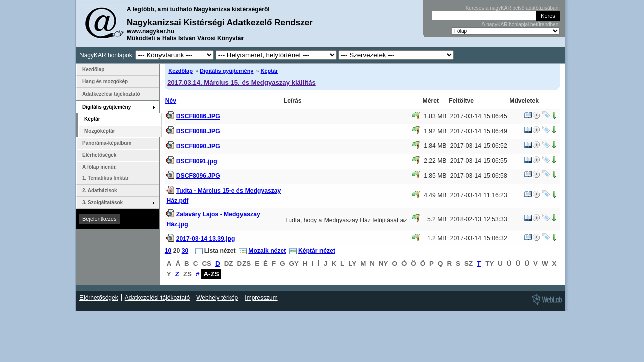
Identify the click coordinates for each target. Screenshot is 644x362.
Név (171, 101)
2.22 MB (435, 161)
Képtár (269, 71)
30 (185, 251)
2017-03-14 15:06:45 (479, 116)
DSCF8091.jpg (197, 161)
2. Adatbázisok (100, 190)
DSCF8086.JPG (198, 117)
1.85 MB (435, 176)
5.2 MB (437, 219)
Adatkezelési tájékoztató (111, 94)
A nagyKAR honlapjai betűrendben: (521, 24)
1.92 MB (435, 131)
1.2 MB (437, 238)
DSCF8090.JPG (198, 146)
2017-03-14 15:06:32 (479, 238)
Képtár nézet (317, 251)
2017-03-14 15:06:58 (479, 176)
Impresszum (261, 298)
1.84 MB (435, 146)
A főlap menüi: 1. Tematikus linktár (105, 173)
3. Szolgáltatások (102, 202)
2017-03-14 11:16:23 (479, 195)
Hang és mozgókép (105, 82)
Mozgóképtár (100, 131)
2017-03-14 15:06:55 (479, 161)
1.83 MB (435, 116)
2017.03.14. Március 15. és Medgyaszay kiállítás (242, 83)
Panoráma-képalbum (107, 143)
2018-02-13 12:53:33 (479, 219)
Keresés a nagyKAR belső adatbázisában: (513, 8)
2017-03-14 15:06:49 (479, 131)
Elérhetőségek (99, 155)
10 (168, 251)
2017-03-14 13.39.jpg (206, 239)
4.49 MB (435, 195)
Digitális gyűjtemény (226, 71)
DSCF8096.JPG (198, 176)
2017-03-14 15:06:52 (479, 146)
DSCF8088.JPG (198, 131)
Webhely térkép (217, 298)
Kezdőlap (180, 71)
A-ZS (211, 274)
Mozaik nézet (267, 251)
